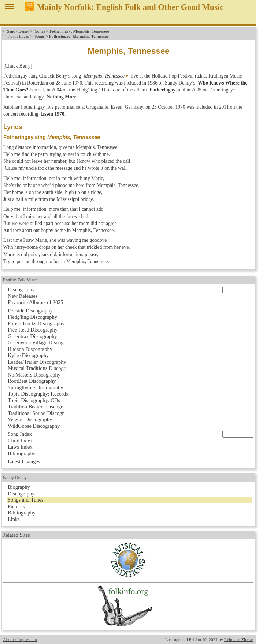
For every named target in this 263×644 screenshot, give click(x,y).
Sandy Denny (18, 31)
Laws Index (20, 447)
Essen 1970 (53, 114)
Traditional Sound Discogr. (36, 413)
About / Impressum (20, 640)
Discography (21, 289)
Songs (40, 31)
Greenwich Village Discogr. (37, 342)
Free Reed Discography (33, 330)
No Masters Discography (34, 375)
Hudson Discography (30, 349)
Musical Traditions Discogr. (37, 368)
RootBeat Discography (32, 381)
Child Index (20, 441)
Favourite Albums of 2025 (36, 302)
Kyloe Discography (28, 355)
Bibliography (22, 453)
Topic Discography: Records (38, 394)
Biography (19, 487)
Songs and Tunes (26, 500)
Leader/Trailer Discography (37, 362)
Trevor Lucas (18, 36)
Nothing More (62, 97)
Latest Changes (24, 461)
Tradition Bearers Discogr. (36, 407)
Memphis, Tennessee (104, 76)
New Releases (23, 296)
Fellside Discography (30, 311)
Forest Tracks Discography (36, 323)
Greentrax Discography (32, 336)
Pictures (16, 506)
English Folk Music (20, 280)
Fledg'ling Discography (32, 317)
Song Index (20, 434)
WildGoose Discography (34, 426)
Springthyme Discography (35, 387)
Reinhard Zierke (238, 640)
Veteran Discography (30, 419)
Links (14, 519)
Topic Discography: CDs (34, 400)
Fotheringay (162, 90)
